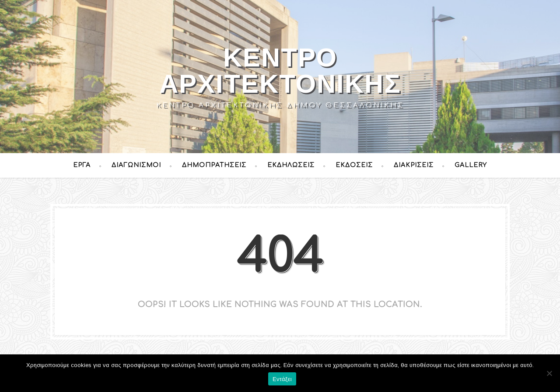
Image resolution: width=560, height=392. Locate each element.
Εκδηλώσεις (291, 165)
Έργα (82, 165)
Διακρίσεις (414, 165)
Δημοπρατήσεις (214, 165)
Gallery (471, 165)
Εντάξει (282, 379)
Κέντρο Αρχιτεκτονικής (280, 71)
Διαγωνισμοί (136, 165)
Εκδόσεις (354, 165)
